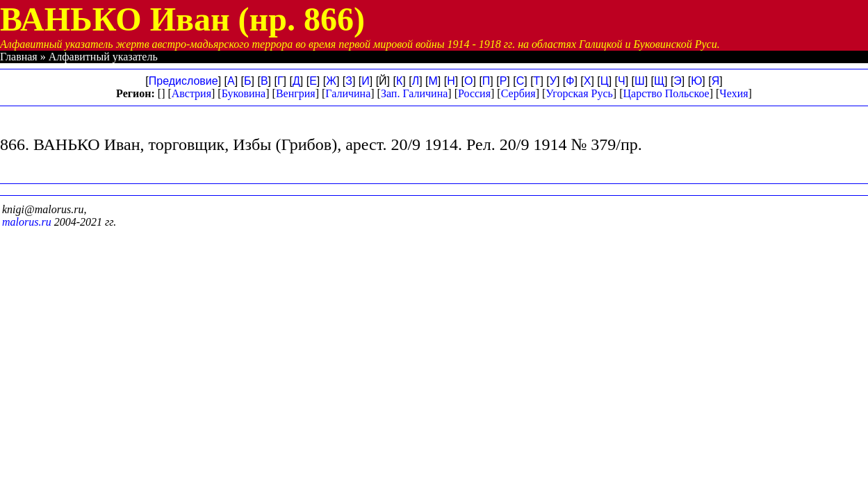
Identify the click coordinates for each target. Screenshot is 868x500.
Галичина (348, 93)
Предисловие (183, 81)
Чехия (734, 93)
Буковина (244, 93)
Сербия (518, 93)
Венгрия (296, 93)
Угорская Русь (579, 93)
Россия (474, 93)
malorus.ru (27, 222)
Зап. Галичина (414, 93)
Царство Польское (666, 93)
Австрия (191, 93)
